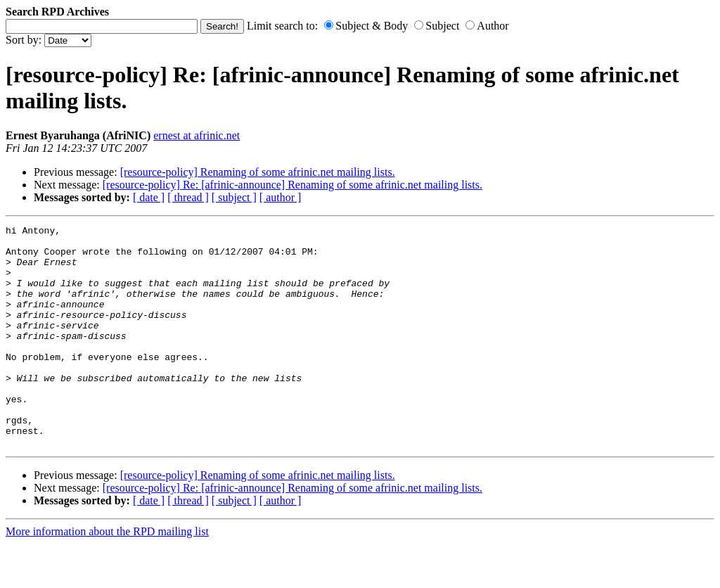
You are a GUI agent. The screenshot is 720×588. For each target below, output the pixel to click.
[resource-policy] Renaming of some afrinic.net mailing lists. (258, 172)
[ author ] (281, 197)
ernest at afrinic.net (197, 135)
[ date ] (149, 197)
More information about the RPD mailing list (107, 576)
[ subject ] (234, 197)
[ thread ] (188, 197)
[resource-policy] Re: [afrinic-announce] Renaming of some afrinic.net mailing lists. (292, 185)
